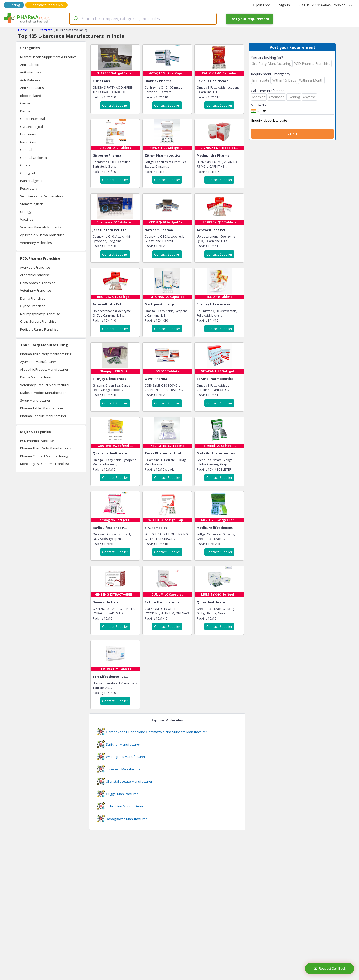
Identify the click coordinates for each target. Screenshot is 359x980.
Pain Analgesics (32, 181)
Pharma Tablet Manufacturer (42, 408)
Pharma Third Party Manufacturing (46, 354)
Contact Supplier (115, 105)
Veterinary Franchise (36, 290)
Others (25, 165)
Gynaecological (32, 127)
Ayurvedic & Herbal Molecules (42, 235)
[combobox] (143, 19)
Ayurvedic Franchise (35, 267)
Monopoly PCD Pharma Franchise (45, 464)
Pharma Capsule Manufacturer (43, 416)
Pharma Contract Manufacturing (44, 456)
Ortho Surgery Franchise (38, 321)
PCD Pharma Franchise (37, 441)
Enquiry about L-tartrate (292, 121)
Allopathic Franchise (35, 275)
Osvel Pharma (156, 379)
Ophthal (26, 150)
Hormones (28, 134)
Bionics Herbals (105, 602)
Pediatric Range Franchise (39, 329)
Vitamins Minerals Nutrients (41, 227)
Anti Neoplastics (32, 88)
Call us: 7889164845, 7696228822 (326, 5)
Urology (26, 212)
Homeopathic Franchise (38, 283)
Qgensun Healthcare (110, 453)
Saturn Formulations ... (164, 602)
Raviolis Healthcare (213, 81)
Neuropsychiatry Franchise (40, 314)
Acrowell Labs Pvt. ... (213, 230)
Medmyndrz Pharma (213, 155)
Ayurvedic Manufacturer (38, 362)
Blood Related (31, 96)
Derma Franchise (33, 298)
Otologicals (28, 173)
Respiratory (29, 188)
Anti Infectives (31, 72)
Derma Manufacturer (36, 377)
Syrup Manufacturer (35, 400)
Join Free (262, 5)
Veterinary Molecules (36, 243)
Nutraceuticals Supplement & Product (48, 57)
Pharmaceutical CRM (47, 5)
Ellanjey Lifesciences (214, 304)
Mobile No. (259, 105)
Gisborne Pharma (107, 155)
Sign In (284, 5)
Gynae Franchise (33, 306)
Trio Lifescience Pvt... (110, 677)
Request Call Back (330, 969)
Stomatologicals (32, 204)
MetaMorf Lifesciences (216, 453)
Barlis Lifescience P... (110, 528)
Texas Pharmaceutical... (164, 453)
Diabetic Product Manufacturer (43, 393)
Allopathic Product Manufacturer (44, 369)
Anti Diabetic (29, 65)
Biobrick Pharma (158, 81)
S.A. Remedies (156, 528)
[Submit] (76, 19)
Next (292, 134)
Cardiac (26, 103)
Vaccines (27, 219)
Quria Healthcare (211, 602)
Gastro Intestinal (33, 119)
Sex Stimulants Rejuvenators (42, 196)
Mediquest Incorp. (160, 304)
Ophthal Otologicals (35, 158)
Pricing (15, 5)
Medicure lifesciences (215, 528)
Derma (25, 111)
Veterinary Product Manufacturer (45, 385)
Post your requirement (249, 19)
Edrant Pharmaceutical (216, 379)
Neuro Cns (28, 142)
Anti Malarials (30, 80)
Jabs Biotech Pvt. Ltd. (110, 230)
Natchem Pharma (159, 230)
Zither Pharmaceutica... (164, 155)
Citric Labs (101, 81)
